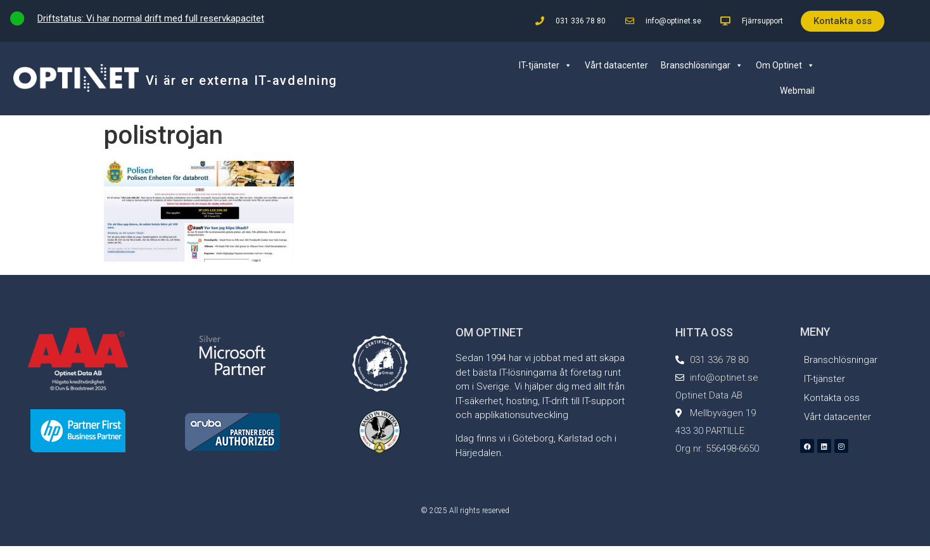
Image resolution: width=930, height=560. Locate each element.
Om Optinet (785, 65)
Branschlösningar (702, 65)
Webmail (797, 91)
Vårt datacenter (616, 65)
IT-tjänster (545, 65)
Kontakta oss (832, 398)
